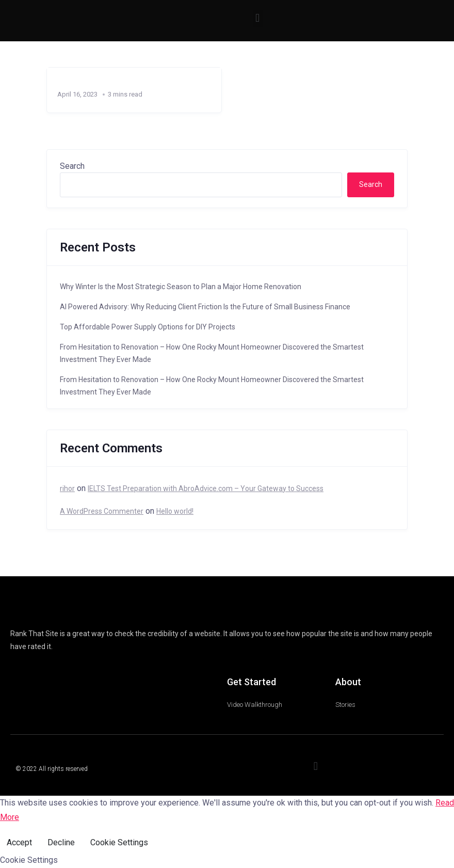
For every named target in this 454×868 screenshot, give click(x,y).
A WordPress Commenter (102, 511)
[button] (258, 18)
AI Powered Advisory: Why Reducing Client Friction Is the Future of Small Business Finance (205, 307)
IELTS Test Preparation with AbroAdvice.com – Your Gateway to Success (206, 488)
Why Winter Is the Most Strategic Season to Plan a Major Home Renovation (181, 287)
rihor (67, 488)
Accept (19, 842)
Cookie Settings (119, 842)
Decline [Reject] (61, 842)
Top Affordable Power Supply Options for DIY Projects (148, 327)
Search (72, 166)
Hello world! (175, 511)
